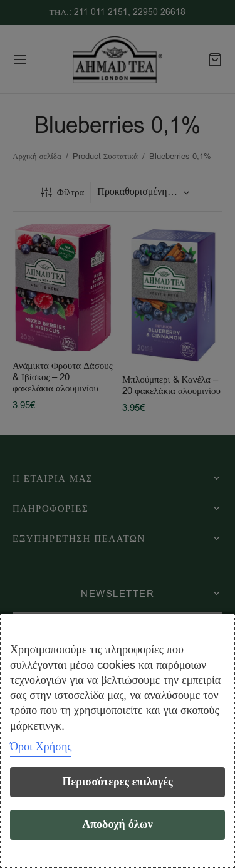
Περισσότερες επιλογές (117, 782)
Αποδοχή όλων (118, 824)
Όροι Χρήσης (41, 747)
